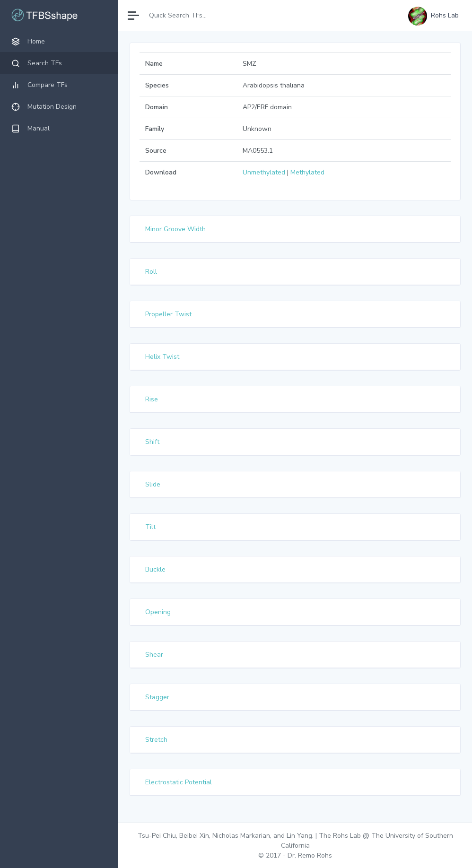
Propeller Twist (168, 314)
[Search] (186, 15)
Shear (154, 655)
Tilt (150, 527)
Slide (153, 484)
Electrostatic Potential (179, 782)
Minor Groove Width (175, 229)
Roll (151, 272)
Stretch (156, 740)
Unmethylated (264, 172)
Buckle (155, 569)
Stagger (157, 697)
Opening (158, 612)
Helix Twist (162, 357)
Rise (152, 399)
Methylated (307, 172)
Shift (152, 442)
